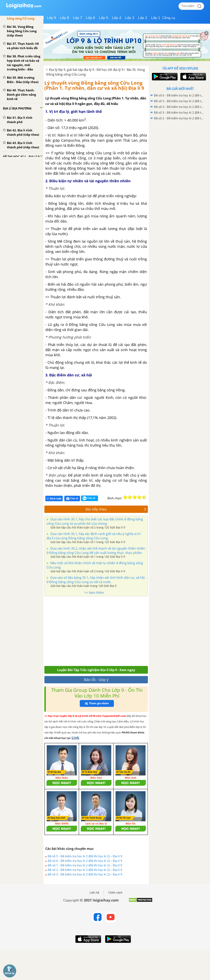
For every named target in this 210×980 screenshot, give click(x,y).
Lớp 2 (143, 18)
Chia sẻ (72, 498)
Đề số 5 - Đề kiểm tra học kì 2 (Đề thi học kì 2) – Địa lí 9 (85, 856)
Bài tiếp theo (116, 509)
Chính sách (115, 893)
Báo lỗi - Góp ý (96, 680)
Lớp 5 (104, 18)
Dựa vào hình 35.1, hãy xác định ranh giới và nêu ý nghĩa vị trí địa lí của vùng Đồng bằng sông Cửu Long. (94, 536)
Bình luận (54, 499)
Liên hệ (94, 893)
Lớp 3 (130, 18)
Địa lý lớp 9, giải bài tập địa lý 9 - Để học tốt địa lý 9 (86, 70)
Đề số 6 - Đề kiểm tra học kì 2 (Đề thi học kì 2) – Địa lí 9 (85, 861)
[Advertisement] (93, 630)
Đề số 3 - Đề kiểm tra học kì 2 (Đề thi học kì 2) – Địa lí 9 (85, 874)
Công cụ (169, 18)
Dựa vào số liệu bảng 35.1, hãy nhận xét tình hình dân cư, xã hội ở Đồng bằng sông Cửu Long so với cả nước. (96, 580)
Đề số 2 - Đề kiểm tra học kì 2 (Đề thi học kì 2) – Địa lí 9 (85, 870)
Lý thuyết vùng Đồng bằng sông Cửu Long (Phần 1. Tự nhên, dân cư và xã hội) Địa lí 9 (94, 85)
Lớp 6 (91, 18)
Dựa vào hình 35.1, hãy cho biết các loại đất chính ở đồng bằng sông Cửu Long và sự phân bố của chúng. (95, 521)
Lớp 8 (65, 18)
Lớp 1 (156, 18)
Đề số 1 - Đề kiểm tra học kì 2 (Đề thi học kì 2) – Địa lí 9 (85, 865)
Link (75, 738)
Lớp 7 (78, 18)
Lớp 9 (52, 18)
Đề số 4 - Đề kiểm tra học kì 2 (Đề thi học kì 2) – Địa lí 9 (179, 107)
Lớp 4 (117, 18)
